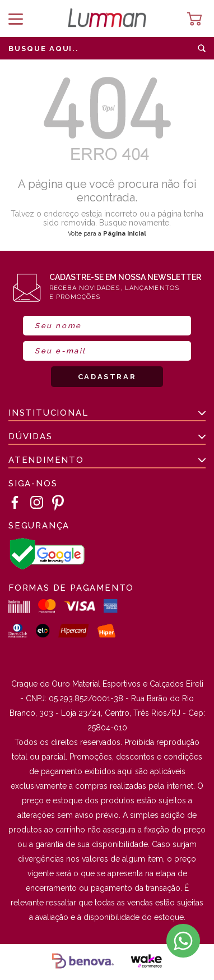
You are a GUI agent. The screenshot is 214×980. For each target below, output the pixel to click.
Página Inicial (125, 234)
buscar (202, 48)
